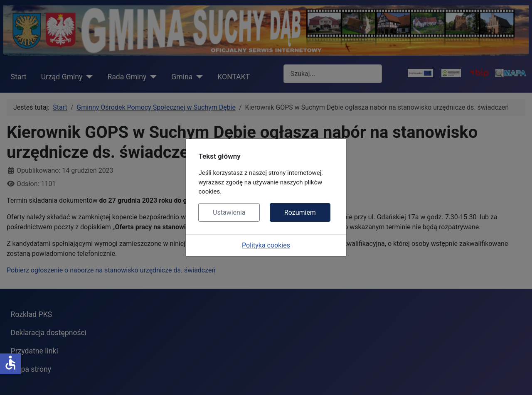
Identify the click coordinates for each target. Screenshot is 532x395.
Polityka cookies (266, 245)
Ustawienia (229, 212)
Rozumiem (300, 212)
